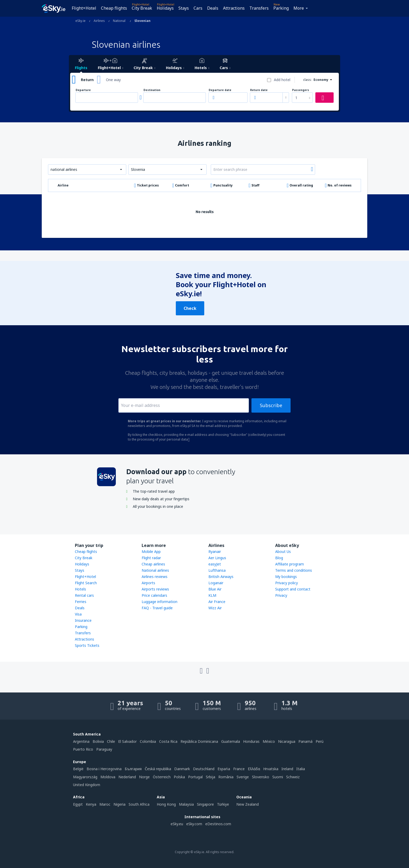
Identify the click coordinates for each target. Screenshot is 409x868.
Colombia (148, 741)
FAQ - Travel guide (157, 608)
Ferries (81, 602)
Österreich (162, 777)
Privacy (281, 595)
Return (87, 80)
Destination (152, 90)
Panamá (305, 741)
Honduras (251, 741)
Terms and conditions (294, 570)
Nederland (127, 777)
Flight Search (86, 583)
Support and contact (293, 589)
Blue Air (215, 589)
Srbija (210, 777)
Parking (281, 8)
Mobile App (151, 551)
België (78, 769)
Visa (78, 614)
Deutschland (204, 769)
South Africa (139, 804)
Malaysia (186, 804)
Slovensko (261, 777)
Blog (279, 558)
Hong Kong (166, 804)
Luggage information (160, 602)
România (226, 777)
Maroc (105, 804)
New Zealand (248, 804)
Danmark (182, 769)
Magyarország (85, 777)
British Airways (221, 577)
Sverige (243, 777)
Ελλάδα (254, 769)
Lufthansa (217, 570)
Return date (259, 90)
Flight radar (151, 558)
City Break (142, 8)
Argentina (81, 741)
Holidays (165, 8)
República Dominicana (199, 741)
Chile (111, 741)
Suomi (278, 777)
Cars (198, 8)
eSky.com (194, 824)
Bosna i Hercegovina (104, 769)
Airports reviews (155, 589)
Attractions (234, 8)
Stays (184, 8)
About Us (283, 551)
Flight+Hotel (84, 8)
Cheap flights (114, 8)
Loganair (216, 583)
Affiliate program (290, 564)
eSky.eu (177, 824)
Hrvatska (271, 769)
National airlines (155, 570)
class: (307, 80)
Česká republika (158, 769)
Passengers (301, 90)
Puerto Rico (83, 749)
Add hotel (282, 80)
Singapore (205, 804)
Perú (320, 741)
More (299, 8)
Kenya (91, 804)
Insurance (83, 620)
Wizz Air (215, 608)
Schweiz (293, 777)
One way (113, 80)
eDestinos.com (218, 824)
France (239, 769)
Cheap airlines (153, 564)
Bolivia (98, 741)
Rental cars (84, 595)
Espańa (224, 769)
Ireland (287, 769)
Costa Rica (168, 741)
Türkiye (223, 804)
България (133, 769)
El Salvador (127, 741)
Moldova (108, 777)
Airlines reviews (155, 577)
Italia (301, 769)
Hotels (80, 589)
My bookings (286, 577)
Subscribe (271, 405)
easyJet (215, 564)
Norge (144, 777)
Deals (213, 8)
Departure (83, 90)
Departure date (220, 90)
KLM (212, 595)
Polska (179, 777)
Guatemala (231, 741)
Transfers (259, 8)
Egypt (78, 804)
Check (190, 308)
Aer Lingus (217, 558)
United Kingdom (87, 785)
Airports (148, 583)
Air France (217, 602)
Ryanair (215, 551)
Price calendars (154, 595)
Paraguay (104, 749)
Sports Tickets (87, 645)
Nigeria (119, 804)
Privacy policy (287, 583)
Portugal (195, 777)
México (269, 741)
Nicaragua (287, 741)
